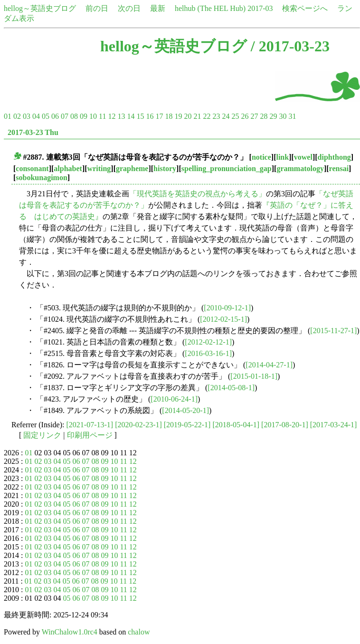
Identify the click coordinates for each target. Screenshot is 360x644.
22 (207, 116)
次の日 (129, 8)
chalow (139, 632)
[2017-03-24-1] (334, 425)
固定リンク (42, 435)
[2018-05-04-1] (236, 425)
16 (150, 116)
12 (112, 116)
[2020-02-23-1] (138, 425)
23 (216, 116)
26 (245, 116)
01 (8, 116)
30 (283, 116)
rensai (339, 168)
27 (254, 116)
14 (131, 116)
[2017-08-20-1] (285, 425)
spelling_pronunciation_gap (227, 168)
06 (55, 116)
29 (273, 116)
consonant (32, 168)
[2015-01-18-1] (254, 376)
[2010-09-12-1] (227, 308)
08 (74, 116)
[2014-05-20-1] (185, 410)
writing (99, 168)
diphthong (334, 157)
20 (188, 116)
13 (121, 116)
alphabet (68, 168)
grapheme (132, 168)
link (282, 157)
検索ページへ (305, 8)
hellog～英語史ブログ (40, 8)
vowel (303, 157)
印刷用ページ (90, 435)
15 (140, 116)
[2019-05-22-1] (187, 425)
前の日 (97, 8)
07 (65, 116)
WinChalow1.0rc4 (70, 632)
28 (264, 116)
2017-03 (260, 8)
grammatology (300, 168)
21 (197, 116)
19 (178, 116)
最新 (158, 8)
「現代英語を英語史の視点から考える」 (198, 194)
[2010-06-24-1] (174, 399)
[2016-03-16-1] (208, 353)
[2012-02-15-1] (223, 319)
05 (46, 116)
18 (169, 116)
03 (27, 116)
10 (93, 116)
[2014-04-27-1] (269, 365)
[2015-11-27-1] (333, 331)
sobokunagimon (42, 178)
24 (226, 116)
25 (235, 116)
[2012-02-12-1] (208, 342)
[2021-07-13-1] (90, 425)
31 (292, 116)
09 (84, 116)
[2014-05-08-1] (231, 388)
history (165, 168)
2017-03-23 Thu (33, 132)
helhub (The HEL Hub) (210, 8)
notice (261, 157)
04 (36, 116)
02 (17, 116)
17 (159, 116)
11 (102, 116)
